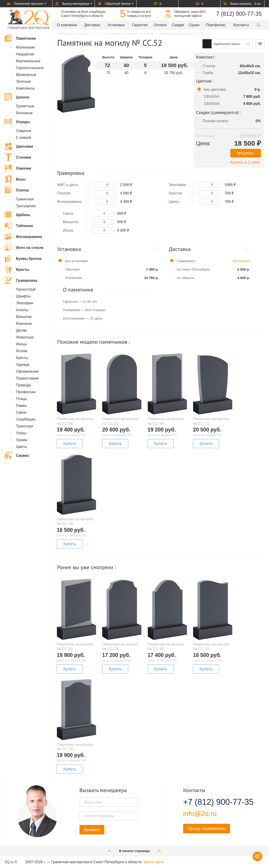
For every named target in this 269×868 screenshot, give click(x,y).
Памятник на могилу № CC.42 (166, 647)
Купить (246, 153)
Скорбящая (26, 419)
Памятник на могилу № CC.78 (75, 747)
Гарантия (140, 25)
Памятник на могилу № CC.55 (75, 647)
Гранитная (25, 199)
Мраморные (26, 75)
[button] (259, 25)
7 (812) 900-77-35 (239, 14)
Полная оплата (215, 121)
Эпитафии (25, 303)
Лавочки (18, 168)
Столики (18, 157)
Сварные (24, 131)
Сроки (194, 25)
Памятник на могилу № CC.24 (120, 647)
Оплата (160, 25)
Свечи (21, 412)
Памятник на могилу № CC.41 (120, 421)
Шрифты (23, 296)
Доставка (92, 25)
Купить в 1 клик (245, 162)
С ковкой (23, 138)
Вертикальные (28, 61)
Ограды (17, 121)
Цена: (203, 143)
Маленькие (25, 47)
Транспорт (25, 426)
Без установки (76, 261)
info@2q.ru (200, 813)
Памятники (20, 38)
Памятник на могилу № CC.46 (75, 421)
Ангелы (22, 310)
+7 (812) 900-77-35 (213, 802)
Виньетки (24, 317)
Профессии (26, 392)
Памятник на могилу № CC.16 (75, 521)
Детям (21, 330)
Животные (25, 337)
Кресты (17, 269)
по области (186, 278)
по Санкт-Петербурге (193, 269)
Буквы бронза (23, 258)
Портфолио (216, 25)
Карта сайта (154, 862)
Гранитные (25, 106)
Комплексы (25, 88)
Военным (24, 324)
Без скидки (205, 136)
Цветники (19, 146)
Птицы (21, 399)
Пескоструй (26, 289)
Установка (116, 25)
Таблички (19, 225)
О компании (67, 25)
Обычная (72, 269)
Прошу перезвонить (207, 829)
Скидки (178, 25)
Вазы (15, 179)
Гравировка (21, 280)
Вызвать (92, 830)
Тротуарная (26, 206)
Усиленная (74, 278)
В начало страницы (135, 851)
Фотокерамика (23, 236)
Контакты (241, 25)
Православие (27, 378)
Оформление (27, 371)
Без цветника (215, 89)
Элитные (23, 81)
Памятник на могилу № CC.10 (211, 647)
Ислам (22, 351)
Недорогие (25, 54)
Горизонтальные (30, 68)
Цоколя (17, 97)
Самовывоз (186, 261)
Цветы (21, 447)
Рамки (21, 406)
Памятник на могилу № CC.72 (211, 421)
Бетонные (24, 113)
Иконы (21, 344)
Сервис (17, 455)
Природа (23, 385)
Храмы (22, 440)
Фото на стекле (24, 247)
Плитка (17, 190)
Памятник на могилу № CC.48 (166, 421)
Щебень (17, 214)
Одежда (23, 365)
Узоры (21, 433)
